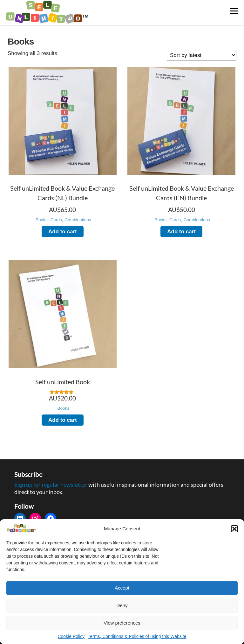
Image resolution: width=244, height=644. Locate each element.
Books (42, 220)
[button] (234, 529)
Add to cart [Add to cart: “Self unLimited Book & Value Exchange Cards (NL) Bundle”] (63, 232)
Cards (56, 220)
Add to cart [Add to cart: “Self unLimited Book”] (63, 420)
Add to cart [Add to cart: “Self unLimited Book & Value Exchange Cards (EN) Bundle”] (181, 232)
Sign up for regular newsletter (51, 485)
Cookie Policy (71, 636)
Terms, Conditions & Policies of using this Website (137, 636)
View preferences (122, 623)
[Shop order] (202, 55)
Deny (122, 605)
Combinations (78, 220)
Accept (122, 588)
